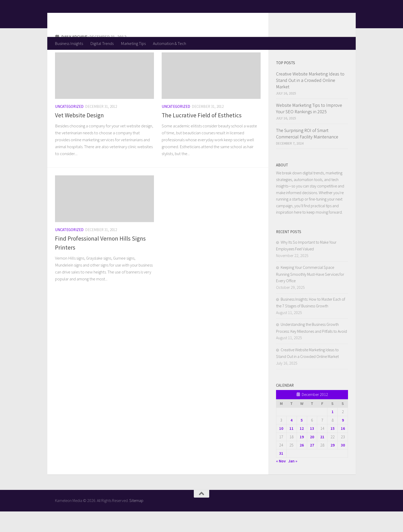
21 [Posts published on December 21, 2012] (322, 457)
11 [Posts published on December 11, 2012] (291, 449)
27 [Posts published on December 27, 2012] (312, 465)
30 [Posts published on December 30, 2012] (343, 465)
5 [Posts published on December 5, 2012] (302, 441)
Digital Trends (102, 43)
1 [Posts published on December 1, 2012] (333, 432)
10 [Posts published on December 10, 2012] (281, 449)
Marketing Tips (133, 43)
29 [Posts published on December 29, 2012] (333, 465)
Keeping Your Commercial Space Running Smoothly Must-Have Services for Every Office (310, 294)
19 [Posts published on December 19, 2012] (302, 457)
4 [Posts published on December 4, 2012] (291, 441)
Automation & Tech (170, 43)
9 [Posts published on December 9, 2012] (343, 441)
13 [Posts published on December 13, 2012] (312, 449)
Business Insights (69, 43)
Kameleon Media (95, 18)
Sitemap (136, 521)
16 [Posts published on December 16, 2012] (343, 449)
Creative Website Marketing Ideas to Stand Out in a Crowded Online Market (310, 101)
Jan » (293, 481)
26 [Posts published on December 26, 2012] (302, 465)
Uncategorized (69, 127)
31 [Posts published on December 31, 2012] (281, 474)
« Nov (281, 481)
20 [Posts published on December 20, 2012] (312, 457)
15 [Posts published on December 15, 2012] (333, 449)
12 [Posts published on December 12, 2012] (302, 449)
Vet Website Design (79, 136)
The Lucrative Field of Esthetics (202, 136)
